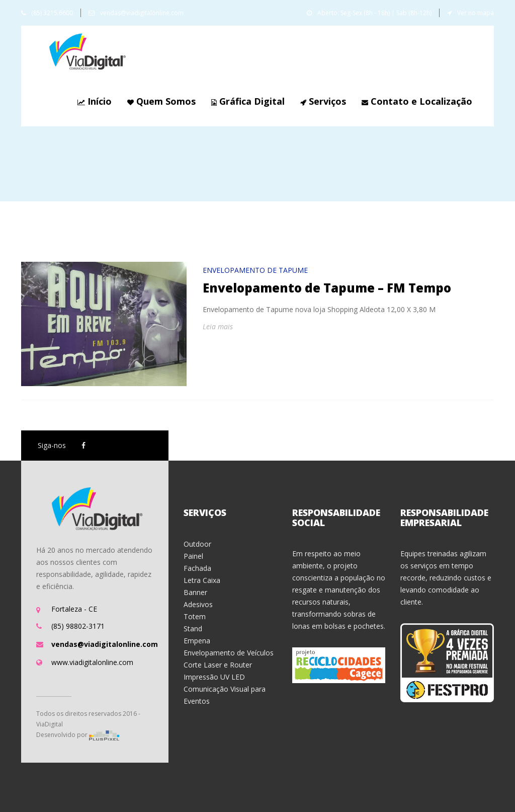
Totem (195, 616)
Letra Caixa (202, 580)
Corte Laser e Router (218, 665)
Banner (195, 592)
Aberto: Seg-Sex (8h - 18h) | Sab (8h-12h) (369, 13)
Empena (197, 641)
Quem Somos (160, 101)
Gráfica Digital (247, 101)
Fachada (197, 568)
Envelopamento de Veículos (229, 653)
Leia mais (218, 326)
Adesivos (198, 604)
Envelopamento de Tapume (255, 270)
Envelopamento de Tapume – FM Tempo (327, 288)
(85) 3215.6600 (47, 13)
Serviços (322, 101)
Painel (193, 556)
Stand (193, 629)
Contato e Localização (416, 101)
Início (93, 101)
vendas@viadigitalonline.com (136, 13)
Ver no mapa (470, 13)
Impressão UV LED (214, 677)
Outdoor (197, 544)
